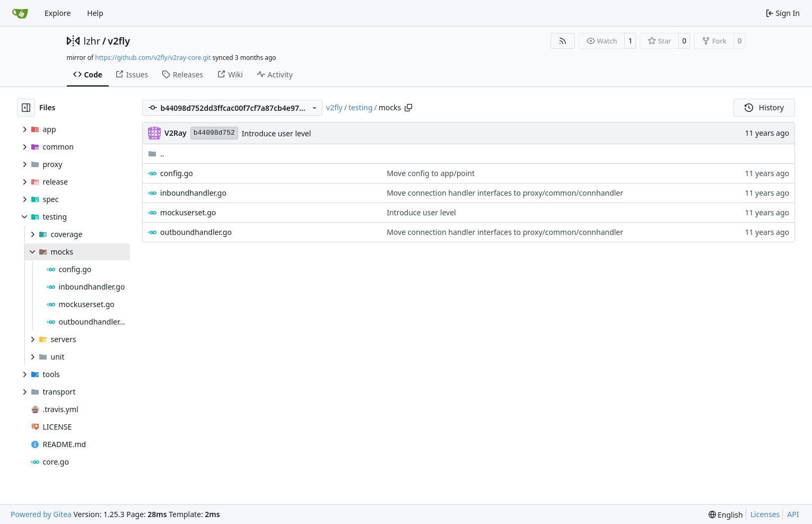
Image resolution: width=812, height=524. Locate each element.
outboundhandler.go (196, 232)
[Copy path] (408, 108)
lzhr (92, 41)
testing (361, 107)
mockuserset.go (188, 212)
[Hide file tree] (26, 108)
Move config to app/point (431, 173)
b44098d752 (214, 133)
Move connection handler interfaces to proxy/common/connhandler (505, 193)
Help (95, 13)
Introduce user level (276, 133)
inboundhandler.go (193, 193)
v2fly (119, 41)
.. (156, 154)
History (764, 107)
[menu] (726, 515)
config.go (177, 173)
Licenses (765, 514)
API (793, 514)
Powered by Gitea (41, 514)
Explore (58, 13)
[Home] (20, 13)
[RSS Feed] (563, 41)
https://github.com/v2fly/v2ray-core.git (153, 58)
